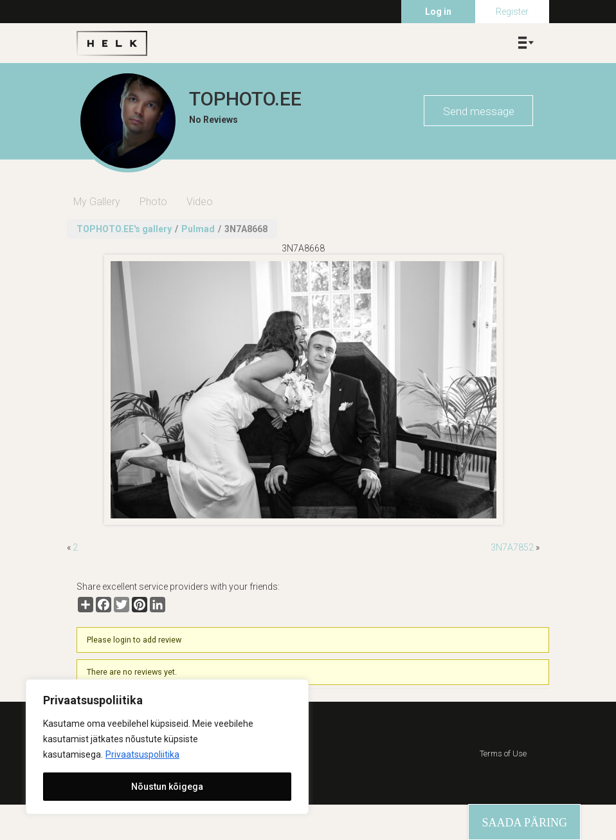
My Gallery (97, 202)
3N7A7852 (512, 547)
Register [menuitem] (512, 12)
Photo (153, 202)
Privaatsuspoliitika (142, 754)
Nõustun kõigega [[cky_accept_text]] (167, 787)
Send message (479, 111)
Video (200, 202)
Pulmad (198, 229)
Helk (112, 43)
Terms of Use (503, 753)
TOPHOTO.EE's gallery (124, 229)
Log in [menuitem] (438, 12)
